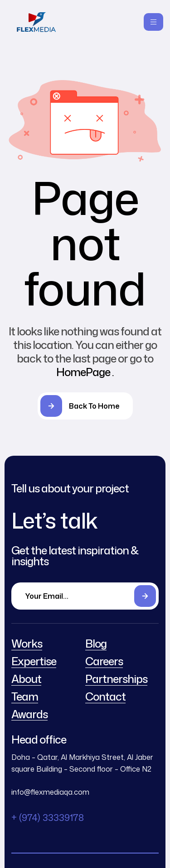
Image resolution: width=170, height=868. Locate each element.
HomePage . (85, 372)
